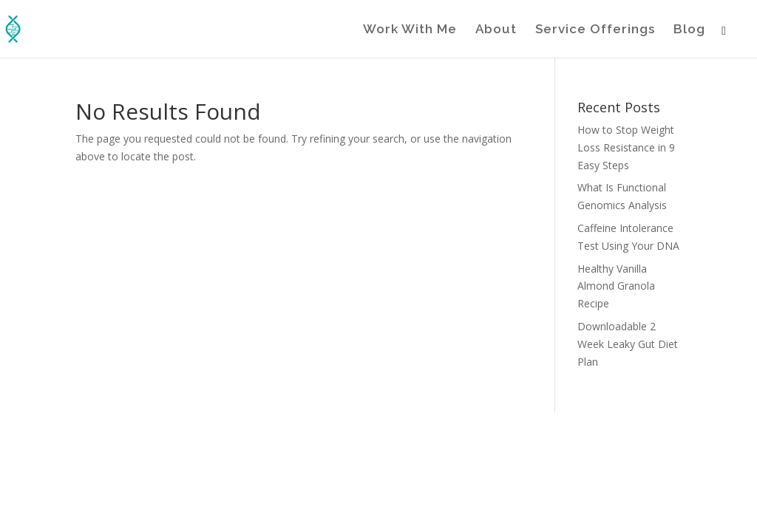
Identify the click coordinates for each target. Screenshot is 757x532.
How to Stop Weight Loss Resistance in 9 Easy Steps (626, 147)
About (496, 30)
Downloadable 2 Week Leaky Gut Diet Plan (628, 344)
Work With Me (410, 30)
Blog (689, 30)
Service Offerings (595, 30)
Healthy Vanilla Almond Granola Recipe (616, 286)
